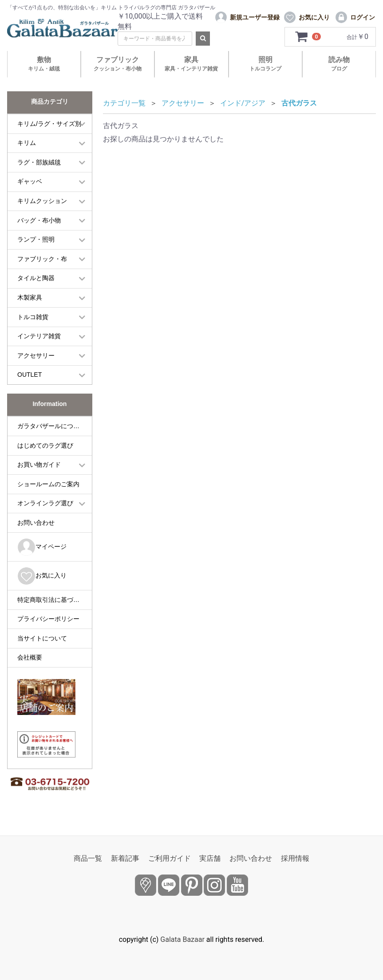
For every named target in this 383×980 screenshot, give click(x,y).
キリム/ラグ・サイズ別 (49, 124)
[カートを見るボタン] (308, 37)
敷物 (44, 64)
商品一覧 (88, 858)
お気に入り (42, 576)
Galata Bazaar (182, 939)
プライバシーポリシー (48, 619)
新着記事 (125, 858)
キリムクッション (42, 201)
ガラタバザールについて (51, 426)
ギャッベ (30, 181)
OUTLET (30, 375)
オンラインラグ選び (45, 503)
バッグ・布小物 (39, 220)
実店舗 (210, 858)
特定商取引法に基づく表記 (55, 600)
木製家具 (30, 297)
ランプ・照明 (36, 239)
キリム (27, 143)
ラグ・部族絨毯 (39, 162)
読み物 (339, 64)
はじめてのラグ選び (45, 445)
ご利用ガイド (170, 858)
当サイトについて (42, 638)
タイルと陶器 (36, 278)
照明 (265, 64)
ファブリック (118, 64)
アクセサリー (36, 355)
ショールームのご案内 (48, 484)
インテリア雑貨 (39, 336)
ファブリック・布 (42, 259)
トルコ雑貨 (33, 317)
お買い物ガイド (39, 465)
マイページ (42, 547)
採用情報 (295, 858)
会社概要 (30, 657)
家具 (191, 64)
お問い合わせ (36, 523)
